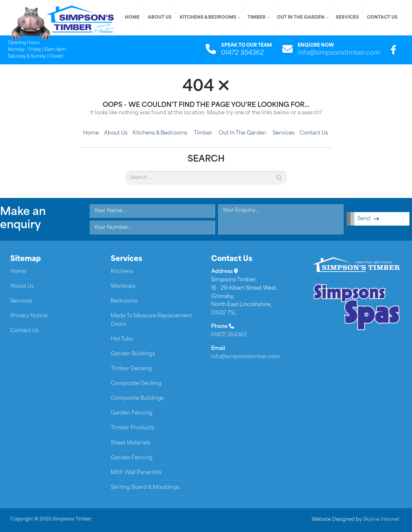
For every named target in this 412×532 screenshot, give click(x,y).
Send (368, 219)
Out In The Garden (243, 133)
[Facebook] (393, 50)
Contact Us (314, 133)
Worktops (123, 286)
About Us (116, 133)
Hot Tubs (122, 339)
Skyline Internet (381, 520)
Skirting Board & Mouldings (145, 488)
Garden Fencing (132, 413)
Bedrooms (124, 301)
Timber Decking (131, 369)
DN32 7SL (224, 313)
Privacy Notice (29, 316)
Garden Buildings (133, 354)
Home (91, 133)
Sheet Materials (131, 443)
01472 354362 (229, 335)
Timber (204, 133)
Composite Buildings (137, 398)
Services (284, 133)
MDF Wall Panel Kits (136, 473)
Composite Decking (136, 384)
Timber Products (132, 428)
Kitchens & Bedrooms (161, 133)
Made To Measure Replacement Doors (151, 320)
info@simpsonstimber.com (339, 53)
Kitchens (122, 272)
